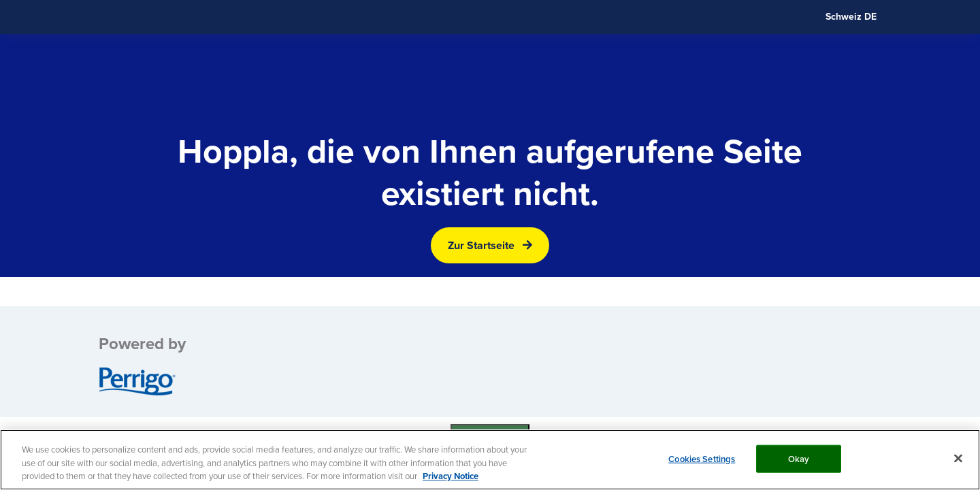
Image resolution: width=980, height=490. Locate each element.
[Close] (958, 458)
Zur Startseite (481, 245)
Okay (799, 458)
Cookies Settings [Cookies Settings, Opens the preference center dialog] (702, 458)
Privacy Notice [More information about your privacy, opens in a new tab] (451, 476)
